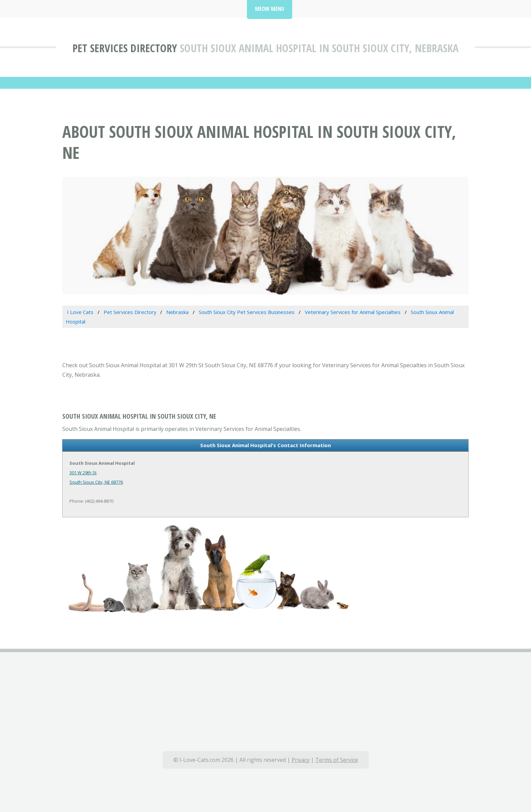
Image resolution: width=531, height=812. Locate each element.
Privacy (301, 760)
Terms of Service (337, 760)
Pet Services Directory (125, 48)
